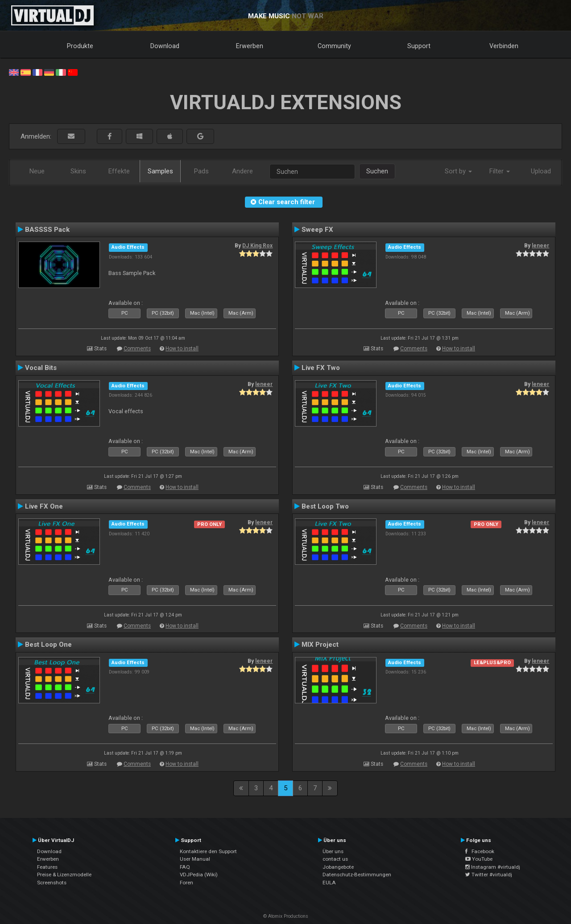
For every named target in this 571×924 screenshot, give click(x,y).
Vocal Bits (41, 368)
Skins (78, 171)
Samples (160, 171)
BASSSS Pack (47, 230)
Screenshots (52, 883)
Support (419, 46)
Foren (186, 883)
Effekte (119, 171)
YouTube (479, 859)
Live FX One (44, 506)
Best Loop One (48, 645)
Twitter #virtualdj (489, 875)
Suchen (377, 171)
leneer (540, 246)
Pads (201, 171)
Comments (137, 349)
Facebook (480, 851)
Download (165, 46)
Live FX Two (321, 368)
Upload (541, 171)
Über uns (333, 851)
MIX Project (320, 645)
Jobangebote (338, 867)
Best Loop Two (325, 506)
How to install (182, 349)
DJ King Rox (257, 246)
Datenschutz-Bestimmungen (357, 875)
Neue (37, 171)
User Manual (195, 859)
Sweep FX (317, 230)
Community (334, 46)
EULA (329, 883)
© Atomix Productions (286, 916)
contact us (335, 859)
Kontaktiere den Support (208, 851)
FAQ (185, 867)
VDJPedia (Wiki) (199, 875)
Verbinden (504, 46)
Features (47, 867)
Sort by (458, 171)
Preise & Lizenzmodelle (64, 875)
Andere (242, 171)
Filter (500, 171)
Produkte (80, 46)
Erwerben (250, 46)
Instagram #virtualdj (493, 867)
